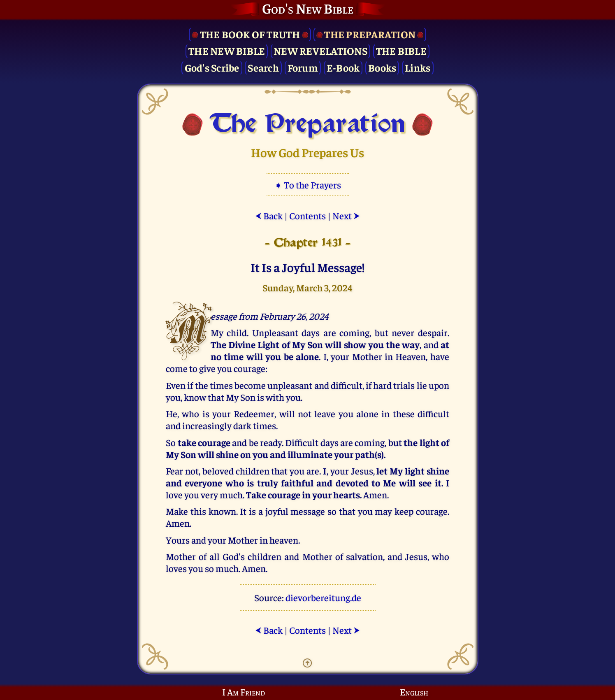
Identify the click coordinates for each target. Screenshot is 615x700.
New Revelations (320, 50)
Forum (303, 67)
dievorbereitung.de (323, 597)
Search (263, 67)
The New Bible (227, 50)
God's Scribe (212, 67)
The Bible (401, 50)
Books (382, 67)
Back (269, 215)
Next (346, 215)
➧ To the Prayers (308, 185)
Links (418, 67)
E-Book (343, 67)
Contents (307, 215)
